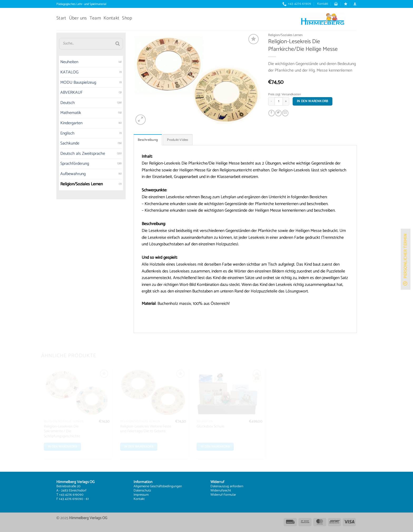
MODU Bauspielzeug (78, 83)
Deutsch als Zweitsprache (83, 154)
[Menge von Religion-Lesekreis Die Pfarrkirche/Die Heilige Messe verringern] (271, 101)
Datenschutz (142, 491)
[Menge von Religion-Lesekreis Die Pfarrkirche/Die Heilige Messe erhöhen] (286, 101)
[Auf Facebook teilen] (272, 113)
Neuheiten (69, 62)
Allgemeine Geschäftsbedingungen (158, 486)
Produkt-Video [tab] (178, 140)
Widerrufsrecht (221, 491)
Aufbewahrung (73, 174)
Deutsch (68, 103)
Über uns (78, 18)
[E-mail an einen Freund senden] (285, 113)
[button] (336, 4)
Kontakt (323, 4)
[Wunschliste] (346, 4)
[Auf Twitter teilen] (278, 113)
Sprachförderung (75, 164)
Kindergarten (71, 123)
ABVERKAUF (72, 93)
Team (95, 18)
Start (61, 18)
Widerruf (217, 495)
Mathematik (71, 113)
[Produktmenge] (279, 101)
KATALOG (69, 72)
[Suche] (117, 44)
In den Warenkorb (313, 101)
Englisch (67, 133)
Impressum (141, 495)
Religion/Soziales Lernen (82, 184)
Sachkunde (70, 144)
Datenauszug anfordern (227, 486)
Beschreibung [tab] (148, 140)
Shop (127, 18)
